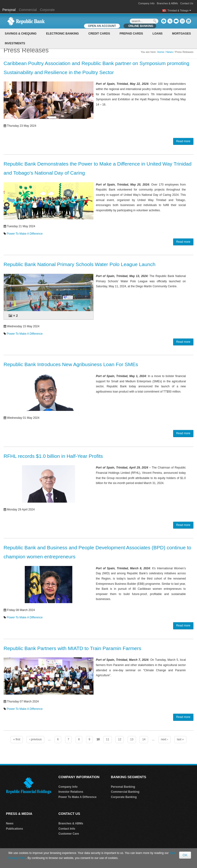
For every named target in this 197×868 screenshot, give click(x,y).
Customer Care (69, 834)
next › (165, 739)
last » (180, 739)
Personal (9, 10)
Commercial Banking (125, 792)
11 (107, 739)
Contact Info (67, 829)
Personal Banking (123, 787)
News (170, 52)
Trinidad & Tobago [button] (179, 10)
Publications (14, 829)
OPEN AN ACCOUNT (102, 26)
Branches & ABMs (168, 3)
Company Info (146, 3)
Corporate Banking (124, 797)
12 (120, 739)
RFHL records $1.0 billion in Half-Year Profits (53, 456)
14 (144, 739)
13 (132, 739)
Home (161, 52)
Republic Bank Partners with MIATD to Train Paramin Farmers (72, 648)
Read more (183, 141)
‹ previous (35, 739)
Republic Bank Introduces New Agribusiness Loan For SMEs (71, 364)
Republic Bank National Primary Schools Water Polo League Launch (80, 264)
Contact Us (187, 3)
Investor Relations (71, 792)
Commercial (28, 10)
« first (17, 739)
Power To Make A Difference (25, 234)
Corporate (47, 10)
